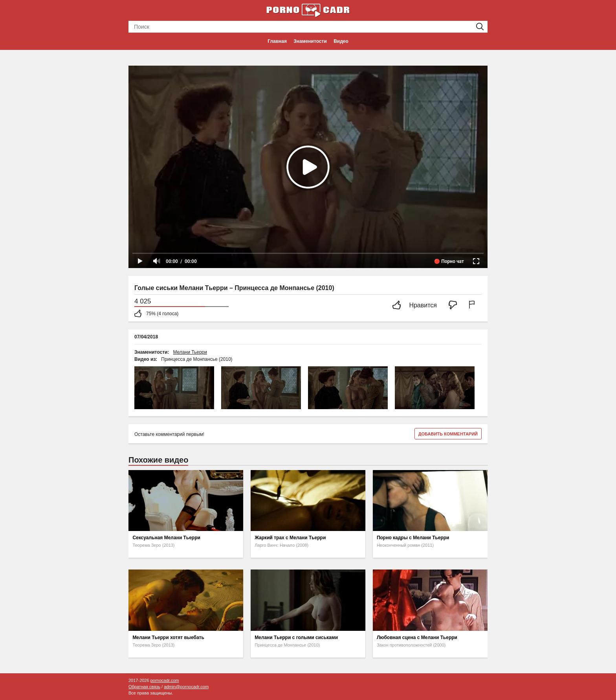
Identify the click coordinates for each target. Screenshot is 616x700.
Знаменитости (310, 41)
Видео (341, 41)
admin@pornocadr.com (186, 687)
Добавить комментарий (448, 434)
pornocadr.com (165, 680)
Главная (277, 41)
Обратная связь (144, 687)
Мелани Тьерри (190, 352)
